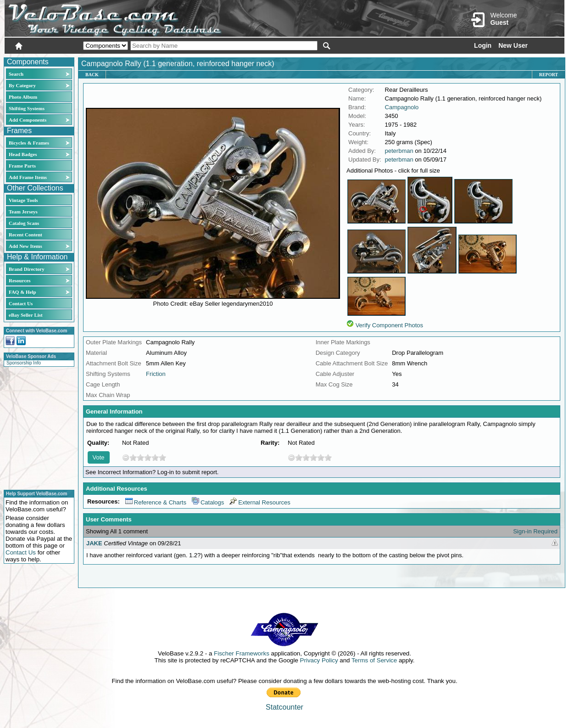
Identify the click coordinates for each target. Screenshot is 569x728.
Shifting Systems (27, 108)
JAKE (94, 543)
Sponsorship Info (24, 363)
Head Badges (23, 154)
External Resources (260, 502)
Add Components (28, 120)
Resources (20, 280)
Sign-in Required (535, 531)
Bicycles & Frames (30, 143)
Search (16, 74)
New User (513, 45)
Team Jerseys (23, 212)
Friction (156, 374)
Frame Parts (22, 166)
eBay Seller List (26, 315)
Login (483, 45)
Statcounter (284, 707)
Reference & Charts (156, 502)
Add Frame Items (28, 177)
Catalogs (208, 502)
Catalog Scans (24, 223)
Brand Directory (27, 269)
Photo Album (23, 97)
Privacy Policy (319, 660)
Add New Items (25, 246)
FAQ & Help (22, 292)
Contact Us (21, 303)
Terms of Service (374, 660)
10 (162, 457)
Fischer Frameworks (242, 653)
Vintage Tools (23, 200)
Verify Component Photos (389, 325)
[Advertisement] (36, 427)
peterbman (399, 151)
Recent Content (25, 235)
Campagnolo (402, 107)
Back (92, 75)
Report (549, 75)
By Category (22, 85)
